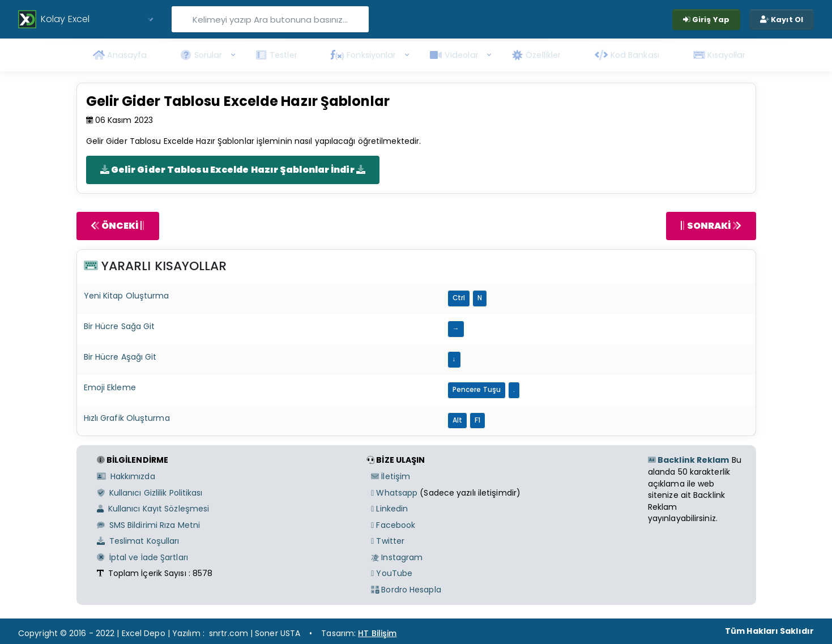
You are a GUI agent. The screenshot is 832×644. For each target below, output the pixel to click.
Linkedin (389, 509)
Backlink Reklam (689, 460)
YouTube (392, 573)
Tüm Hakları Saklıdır (769, 631)
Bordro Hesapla (406, 590)
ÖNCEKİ (118, 226)
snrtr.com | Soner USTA (255, 633)
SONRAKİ (711, 226)
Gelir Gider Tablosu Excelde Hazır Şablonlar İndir (233, 170)
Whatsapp (394, 493)
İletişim (391, 476)
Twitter (388, 541)
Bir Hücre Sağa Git (120, 326)
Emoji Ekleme (110, 387)
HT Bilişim (377, 633)
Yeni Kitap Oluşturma (127, 296)
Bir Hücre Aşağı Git (120, 357)
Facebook (393, 525)
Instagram (397, 557)
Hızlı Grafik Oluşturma (127, 418)
